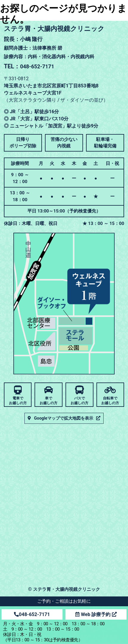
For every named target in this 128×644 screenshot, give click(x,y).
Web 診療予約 (96, 614)
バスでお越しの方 (79, 401)
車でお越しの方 (49, 401)
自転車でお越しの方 (110, 401)
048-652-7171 (32, 614)
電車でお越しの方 (18, 401)
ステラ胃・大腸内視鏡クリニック (66, 590)
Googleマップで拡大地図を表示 (64, 419)
